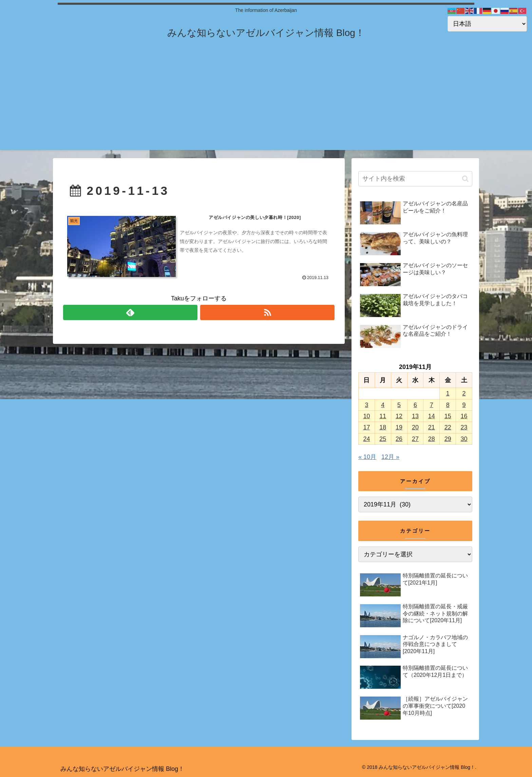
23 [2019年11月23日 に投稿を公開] (464, 427)
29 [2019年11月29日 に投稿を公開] (448, 439)
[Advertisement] (266, 103)
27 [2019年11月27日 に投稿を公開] (415, 439)
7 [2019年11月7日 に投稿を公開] (432, 405)
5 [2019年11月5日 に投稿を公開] (399, 405)
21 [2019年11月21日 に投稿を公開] (432, 427)
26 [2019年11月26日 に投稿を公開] (399, 439)
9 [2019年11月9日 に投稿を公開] (464, 405)
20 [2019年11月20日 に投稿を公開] (415, 427)
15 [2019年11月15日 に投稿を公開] (448, 416)
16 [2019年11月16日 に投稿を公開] (464, 416)
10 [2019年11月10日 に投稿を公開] (366, 416)
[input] (415, 179)
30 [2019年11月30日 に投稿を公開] (464, 439)
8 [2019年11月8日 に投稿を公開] (448, 405)
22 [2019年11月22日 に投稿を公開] (448, 427)
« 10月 (367, 457)
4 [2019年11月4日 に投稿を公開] (383, 405)
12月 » (390, 457)
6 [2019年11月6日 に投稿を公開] (415, 405)
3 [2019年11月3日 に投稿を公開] (366, 405)
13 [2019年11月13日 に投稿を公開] (415, 416)
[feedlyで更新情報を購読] (130, 312)
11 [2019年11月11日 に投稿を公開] (383, 416)
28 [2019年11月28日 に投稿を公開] (432, 439)
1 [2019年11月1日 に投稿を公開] (448, 393)
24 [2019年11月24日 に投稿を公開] (366, 439)
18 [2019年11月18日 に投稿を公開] (383, 427)
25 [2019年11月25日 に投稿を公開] (383, 439)
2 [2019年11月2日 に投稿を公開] (464, 393)
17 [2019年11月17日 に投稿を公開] (366, 427)
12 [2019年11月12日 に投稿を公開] (399, 416)
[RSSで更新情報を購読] (267, 312)
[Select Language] (487, 24)
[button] (465, 179)
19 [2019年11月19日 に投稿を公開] (399, 427)
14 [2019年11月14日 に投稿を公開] (432, 416)
